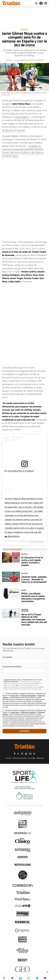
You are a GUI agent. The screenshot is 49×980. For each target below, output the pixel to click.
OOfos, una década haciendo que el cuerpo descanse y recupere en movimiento (33, 597)
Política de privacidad (20, 758)
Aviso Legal (15, 695)
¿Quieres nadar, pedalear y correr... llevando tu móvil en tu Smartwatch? (34, 579)
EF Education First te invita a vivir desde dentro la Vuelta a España (32, 561)
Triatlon (9, 60)
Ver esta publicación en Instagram (19, 471)
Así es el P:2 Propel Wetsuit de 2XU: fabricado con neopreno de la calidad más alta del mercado (34, 620)
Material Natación (25, 610)
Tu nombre (7, 657)
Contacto (8, 758)
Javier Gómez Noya (38, 541)
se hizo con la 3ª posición (14, 130)
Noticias (25, 30)
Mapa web (40, 758)
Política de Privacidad (28, 695)
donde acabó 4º (22, 117)
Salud (24, 590)
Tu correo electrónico (12, 666)
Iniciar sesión (41, 3)
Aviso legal (32, 758)
